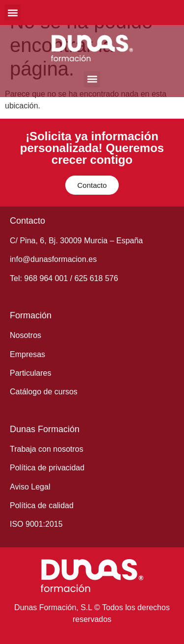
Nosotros (26, 335)
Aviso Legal (30, 487)
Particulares (30, 373)
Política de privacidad (47, 468)
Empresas (27, 354)
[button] (13, 13)
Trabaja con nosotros (47, 449)
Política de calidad (42, 505)
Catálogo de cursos (44, 392)
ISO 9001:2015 (36, 524)
